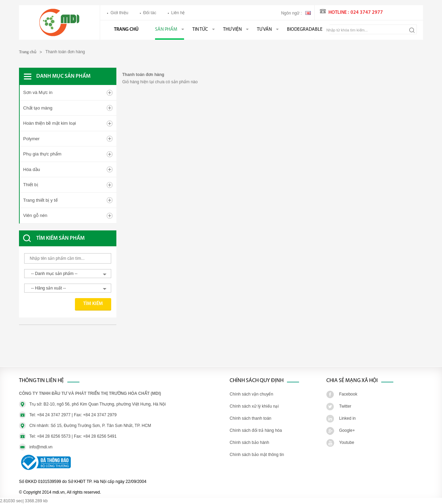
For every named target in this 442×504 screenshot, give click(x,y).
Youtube (347, 443)
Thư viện (232, 30)
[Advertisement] (74, 349)
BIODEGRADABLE (305, 30)
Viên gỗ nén (35, 215)
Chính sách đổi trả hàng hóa (256, 430)
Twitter (345, 406)
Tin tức (200, 30)
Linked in (347, 418)
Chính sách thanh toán (251, 418)
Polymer (31, 139)
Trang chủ (126, 30)
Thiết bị (31, 185)
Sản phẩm (166, 30)
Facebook (348, 394)
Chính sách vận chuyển (251, 394)
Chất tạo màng (38, 108)
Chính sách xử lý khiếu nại (254, 406)
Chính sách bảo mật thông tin (257, 455)
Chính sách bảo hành (249, 443)
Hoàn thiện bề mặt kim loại (50, 123)
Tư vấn (264, 30)
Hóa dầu (32, 169)
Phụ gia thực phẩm (42, 154)
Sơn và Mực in (38, 92)
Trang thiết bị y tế (40, 200)
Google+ (347, 430)
